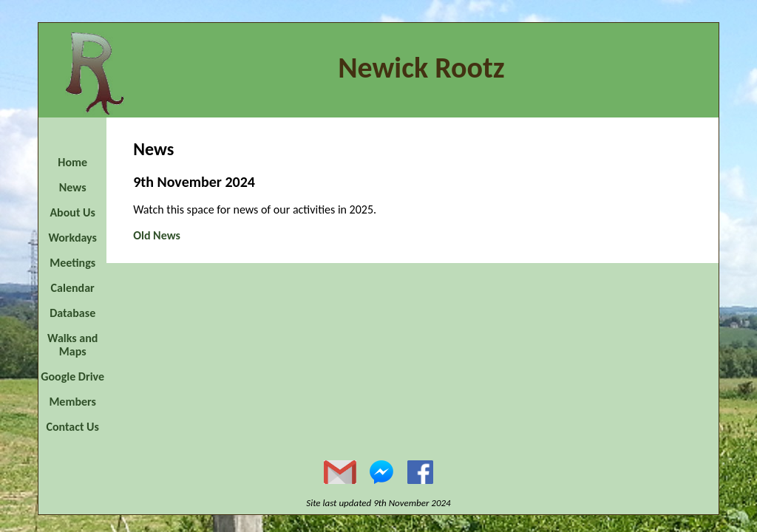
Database (72, 313)
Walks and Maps (72, 345)
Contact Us (72, 427)
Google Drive (72, 376)
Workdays (72, 238)
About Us (72, 212)
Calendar (73, 288)
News (73, 187)
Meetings (72, 263)
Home (72, 162)
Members (72, 402)
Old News (157, 235)
